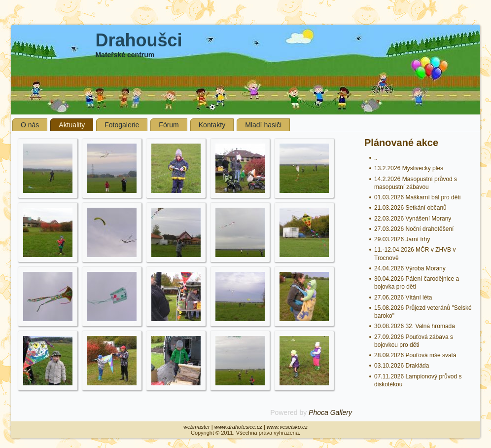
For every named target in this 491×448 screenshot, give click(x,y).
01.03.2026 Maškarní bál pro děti (417, 197)
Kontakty (212, 125)
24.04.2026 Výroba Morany (410, 268)
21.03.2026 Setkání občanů (410, 208)
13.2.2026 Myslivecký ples (409, 168)
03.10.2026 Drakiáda (402, 366)
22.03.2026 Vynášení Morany (413, 219)
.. (376, 158)
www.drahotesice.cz (238, 427)
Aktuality (72, 125)
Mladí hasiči (263, 125)
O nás (30, 125)
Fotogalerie (122, 125)
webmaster (197, 427)
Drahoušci (139, 40)
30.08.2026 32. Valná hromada (415, 326)
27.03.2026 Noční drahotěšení (414, 229)
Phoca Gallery (330, 412)
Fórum (169, 125)
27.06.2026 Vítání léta (403, 298)
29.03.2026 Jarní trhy (402, 239)
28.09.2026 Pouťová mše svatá (415, 355)
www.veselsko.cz (287, 427)
